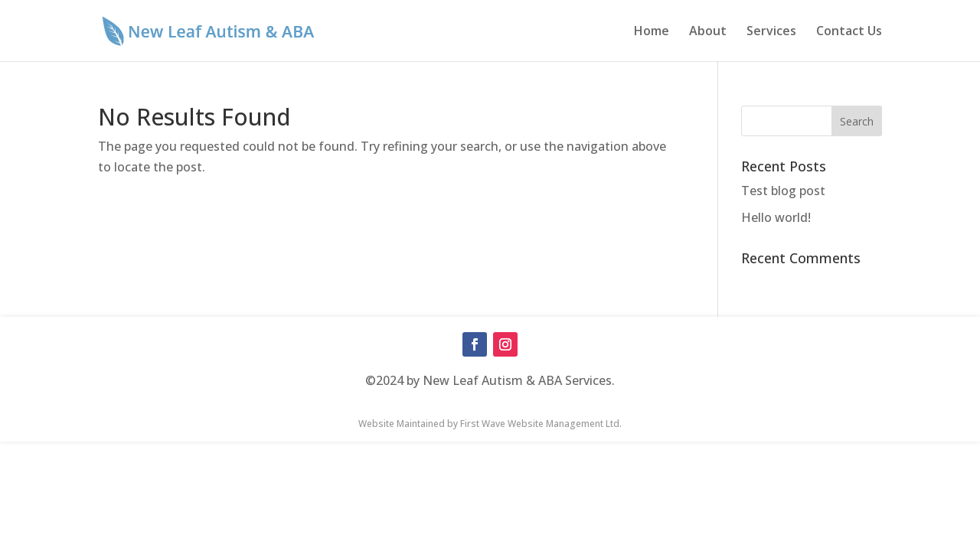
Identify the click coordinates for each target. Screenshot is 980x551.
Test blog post (783, 191)
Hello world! (776, 217)
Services (771, 32)
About (708, 32)
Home (652, 32)
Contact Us (849, 32)
